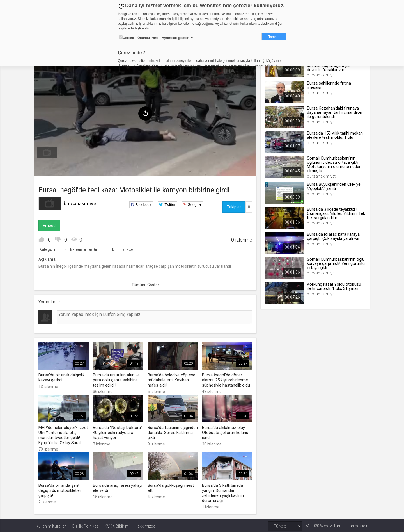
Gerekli (127, 38)
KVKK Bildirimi (117, 524)
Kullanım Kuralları (51, 524)
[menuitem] (49, 151)
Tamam (274, 37)
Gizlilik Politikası (86, 524)
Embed (51, 224)
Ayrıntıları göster (175, 38)
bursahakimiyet (82, 202)
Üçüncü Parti (148, 38)
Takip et (233, 206)
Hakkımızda (145, 524)
